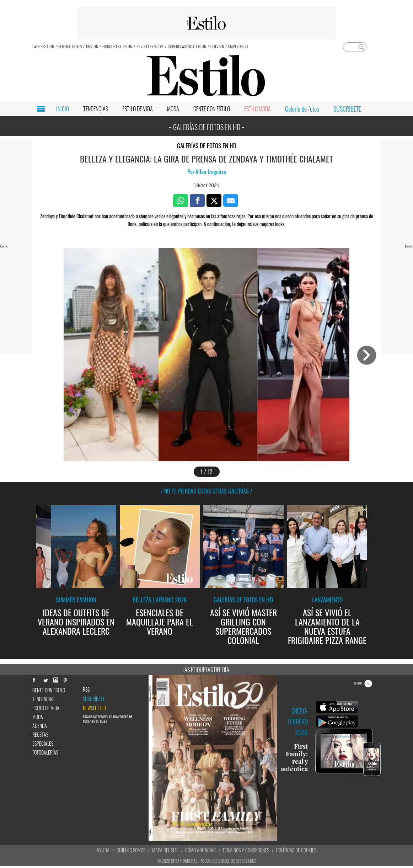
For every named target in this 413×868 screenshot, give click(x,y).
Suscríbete (94, 699)
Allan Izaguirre (211, 172)
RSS (86, 689)
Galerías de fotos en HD (207, 146)
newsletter (94, 708)
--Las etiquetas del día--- (207, 670)
